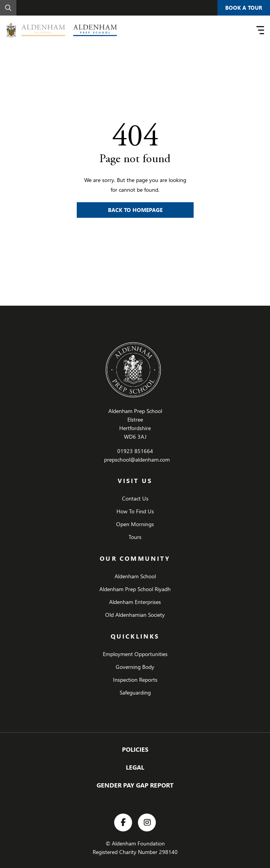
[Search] (8, 8)
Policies (135, 749)
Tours (135, 537)
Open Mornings (135, 524)
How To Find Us (135, 511)
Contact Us (135, 498)
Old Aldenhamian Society (135, 615)
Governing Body (135, 667)
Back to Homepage (135, 210)
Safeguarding (135, 692)
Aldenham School (135, 576)
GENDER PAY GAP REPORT (135, 785)
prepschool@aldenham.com (137, 459)
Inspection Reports (135, 680)
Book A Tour (244, 8)
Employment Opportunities (135, 654)
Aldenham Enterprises (135, 602)
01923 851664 (135, 451)
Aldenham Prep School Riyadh (135, 589)
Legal (135, 767)
